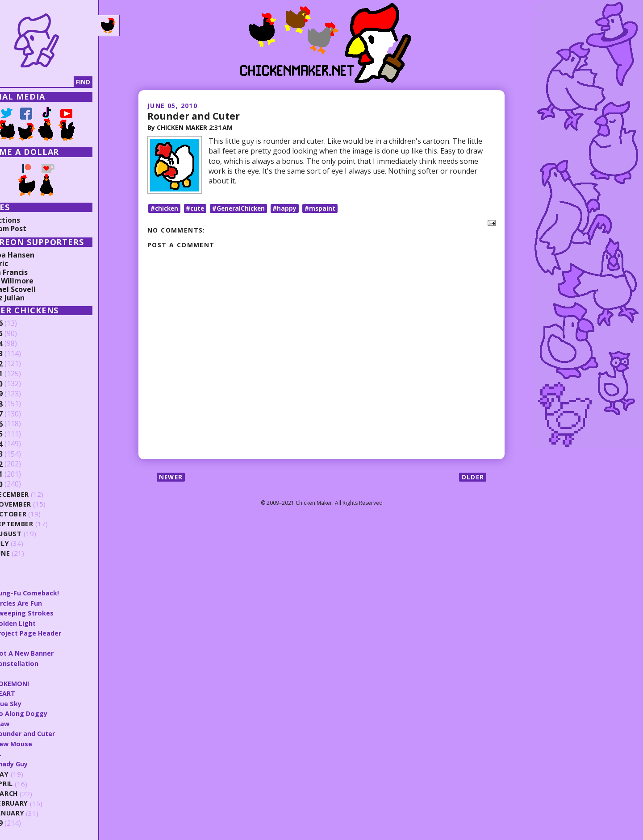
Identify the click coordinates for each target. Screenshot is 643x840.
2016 (21, 424)
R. (23, 672)
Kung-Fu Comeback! (53, 592)
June (29, 553)
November (40, 504)
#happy (290, 210)
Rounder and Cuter (195, 116)
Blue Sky (34, 702)
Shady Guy (38, 761)
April (30, 782)
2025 (21, 334)
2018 (21, 404)
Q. (24, 751)
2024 (21, 344)
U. (23, 573)
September (40, 524)
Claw (28, 722)
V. (23, 563)
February (38, 801)
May (28, 772)
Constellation (43, 662)
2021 (21, 374)
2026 (21, 324)
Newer (172, 480)
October (37, 514)
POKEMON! (38, 682)
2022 (21, 364)
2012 (21, 464)
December (38, 494)
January (36, 811)
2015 (21, 434)
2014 (21, 444)
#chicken (165, 210)
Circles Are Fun (45, 603)
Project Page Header (55, 632)
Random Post (30, 229)
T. (23, 582)
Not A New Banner (51, 652)
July (28, 543)
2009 (21, 821)
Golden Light (42, 622)
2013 (21, 454)
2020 (21, 384)
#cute (198, 210)
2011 (21, 474)
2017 (21, 414)
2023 (21, 354)
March (33, 792)
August (35, 534)
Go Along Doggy (47, 711)
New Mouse (40, 741)
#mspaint (326, 210)
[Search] (53, 82)
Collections (27, 220)
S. (23, 642)
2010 (21, 484)
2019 (21, 394)
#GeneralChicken (243, 210)
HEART (31, 692)
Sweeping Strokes (51, 612)
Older (472, 480)
